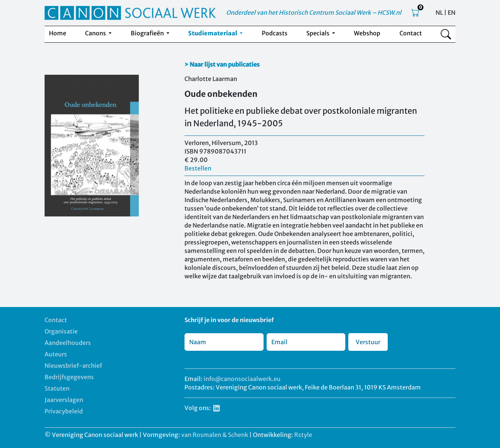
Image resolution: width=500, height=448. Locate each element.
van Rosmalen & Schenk (215, 435)
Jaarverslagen (64, 400)
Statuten (57, 388)
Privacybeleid (64, 411)
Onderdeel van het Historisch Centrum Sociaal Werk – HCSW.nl (314, 13)
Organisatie (61, 331)
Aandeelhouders (68, 343)
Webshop (367, 33)
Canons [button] (96, 33)
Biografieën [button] (148, 33)
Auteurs (56, 354)
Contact (411, 33)
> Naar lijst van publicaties (222, 64)
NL (439, 13)
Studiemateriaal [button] (213, 33)
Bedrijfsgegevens (69, 377)
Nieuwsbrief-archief (73, 366)
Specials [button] (318, 33)
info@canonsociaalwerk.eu (242, 379)
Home (58, 33)
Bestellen (198, 168)
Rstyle (303, 435)
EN (452, 13)
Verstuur (368, 342)
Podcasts (275, 33)
